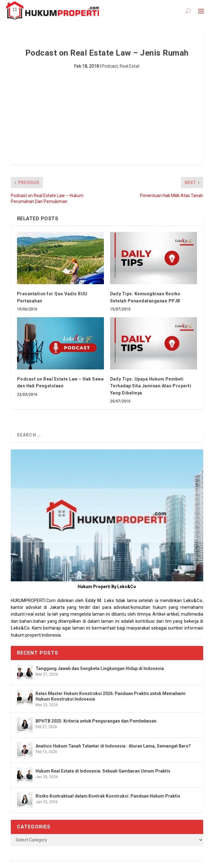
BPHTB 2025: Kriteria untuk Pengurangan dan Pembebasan (96, 721)
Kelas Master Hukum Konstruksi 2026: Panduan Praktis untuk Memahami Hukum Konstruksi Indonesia (111, 696)
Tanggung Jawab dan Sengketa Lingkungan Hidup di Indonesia (100, 668)
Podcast (110, 66)
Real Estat (130, 66)
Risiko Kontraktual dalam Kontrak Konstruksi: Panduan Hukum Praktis (108, 796)
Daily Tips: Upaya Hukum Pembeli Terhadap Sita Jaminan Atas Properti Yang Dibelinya (151, 386)
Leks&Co (193, 600)
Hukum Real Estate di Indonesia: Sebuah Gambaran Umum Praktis (103, 771)
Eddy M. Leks (100, 600)
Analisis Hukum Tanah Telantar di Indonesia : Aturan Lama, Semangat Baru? (113, 746)
